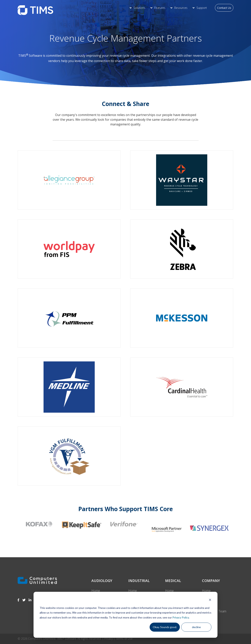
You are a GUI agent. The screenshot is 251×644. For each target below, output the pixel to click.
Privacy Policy (181, 617)
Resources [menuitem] (181, 8)
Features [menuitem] (160, 8)
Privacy (109, 639)
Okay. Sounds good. (165, 627)
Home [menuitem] (96, 591)
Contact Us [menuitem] (224, 8)
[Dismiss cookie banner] (210, 600)
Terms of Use (124, 639)
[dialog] (125, 615)
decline (196, 627)
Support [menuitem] (202, 8)
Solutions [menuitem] (139, 8)
